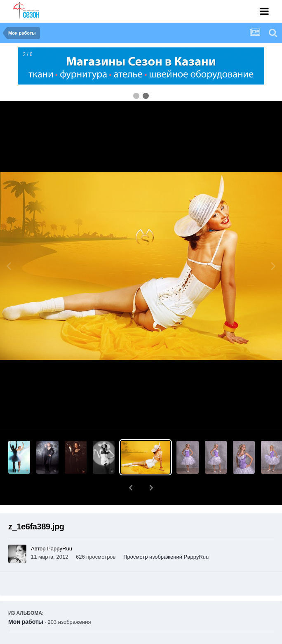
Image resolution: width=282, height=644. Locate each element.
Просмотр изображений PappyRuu (166, 535)
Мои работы (26, 600)
